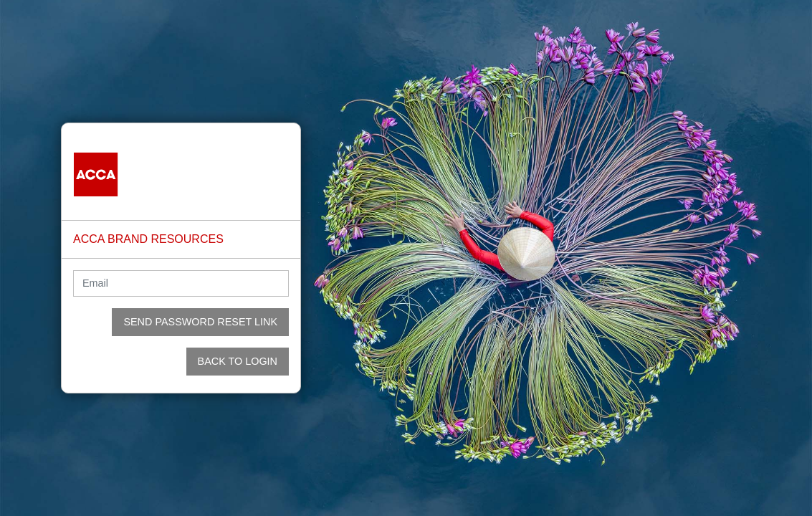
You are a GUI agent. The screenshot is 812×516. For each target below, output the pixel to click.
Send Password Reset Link (200, 322)
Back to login (238, 361)
